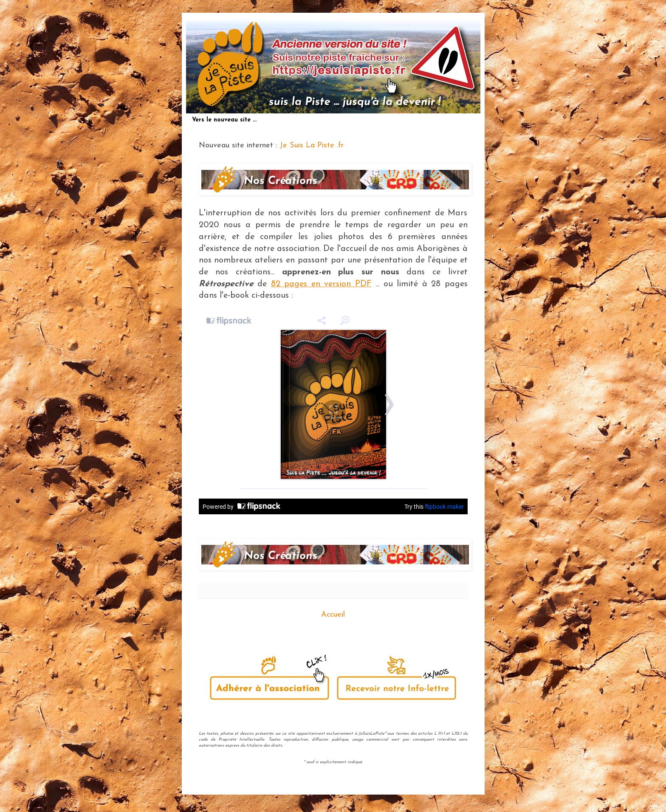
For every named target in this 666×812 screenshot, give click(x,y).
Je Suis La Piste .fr (312, 145)
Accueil (333, 615)
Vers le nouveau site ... (224, 120)
